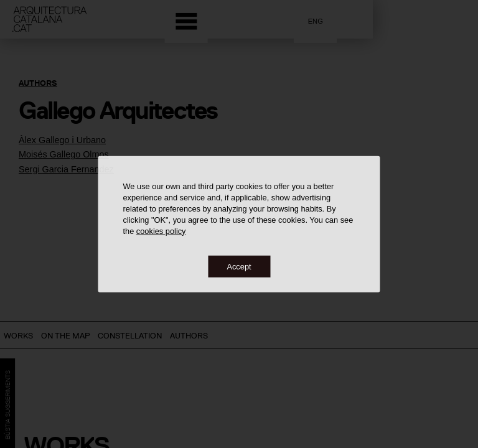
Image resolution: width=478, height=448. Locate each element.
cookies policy (161, 231)
